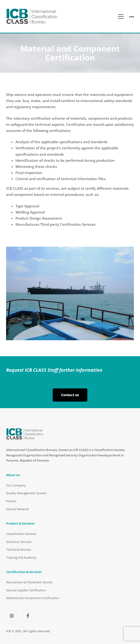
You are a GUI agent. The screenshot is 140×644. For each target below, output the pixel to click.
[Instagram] (12, 616)
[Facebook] (28, 616)
